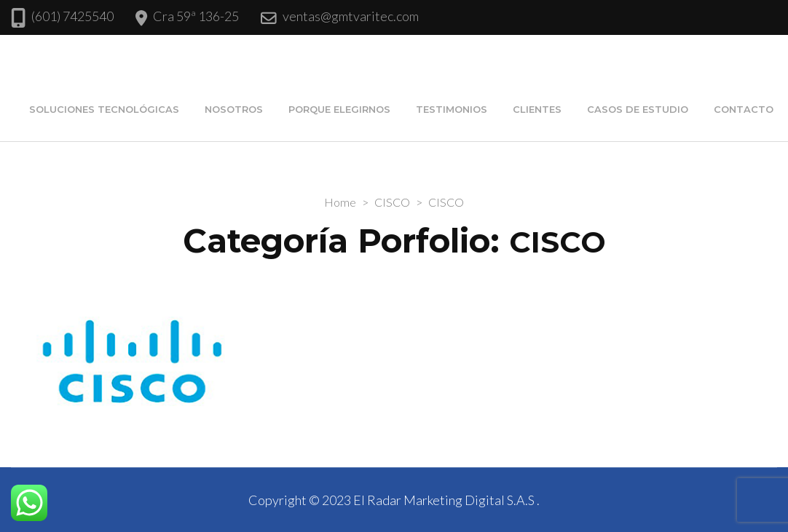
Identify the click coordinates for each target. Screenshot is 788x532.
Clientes (537, 109)
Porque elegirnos (339, 109)
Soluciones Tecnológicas (104, 109)
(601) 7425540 (72, 16)
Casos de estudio (638, 109)
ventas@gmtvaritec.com (351, 16)
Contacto (744, 109)
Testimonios (452, 109)
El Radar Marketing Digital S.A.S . (446, 500)
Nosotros (234, 109)
